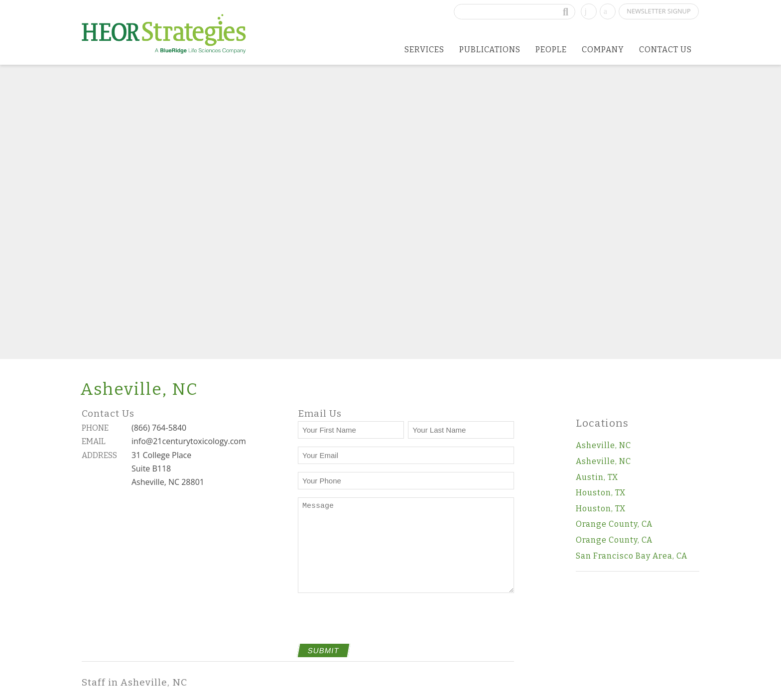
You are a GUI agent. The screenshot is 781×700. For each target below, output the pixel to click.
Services (424, 50)
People (551, 50)
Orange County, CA (614, 524)
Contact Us (665, 50)
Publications (490, 50)
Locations (602, 423)
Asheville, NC (603, 445)
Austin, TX (597, 477)
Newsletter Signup (658, 11)
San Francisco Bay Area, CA (632, 556)
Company (603, 50)
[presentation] (374, 624)
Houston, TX (601, 493)
